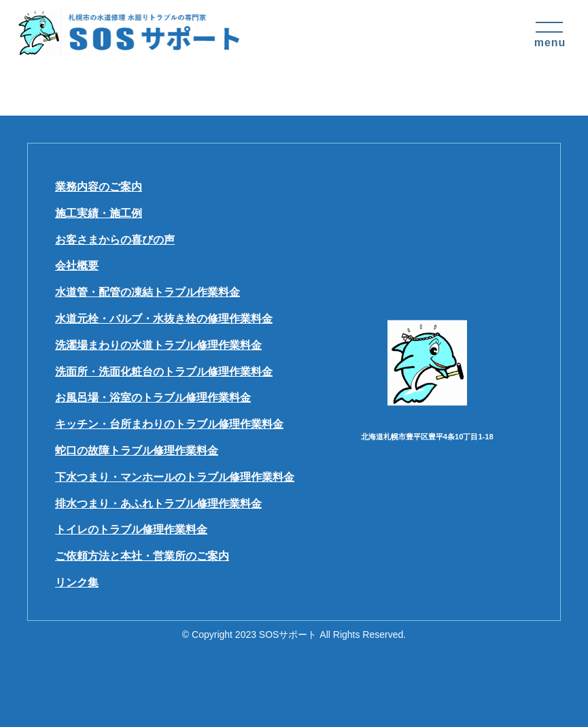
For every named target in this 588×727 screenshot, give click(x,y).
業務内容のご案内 (99, 187)
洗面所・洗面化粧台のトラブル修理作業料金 (164, 372)
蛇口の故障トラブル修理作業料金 (137, 451)
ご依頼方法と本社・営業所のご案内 (142, 556)
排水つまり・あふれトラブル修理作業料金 (158, 504)
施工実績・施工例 (99, 213)
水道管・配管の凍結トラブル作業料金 (148, 292)
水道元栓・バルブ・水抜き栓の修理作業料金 (164, 319)
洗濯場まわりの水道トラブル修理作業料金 (158, 345)
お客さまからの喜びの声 (115, 240)
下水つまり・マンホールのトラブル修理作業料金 (175, 477)
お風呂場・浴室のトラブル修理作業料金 (153, 398)
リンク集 (77, 582)
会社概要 (77, 266)
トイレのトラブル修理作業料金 (131, 529)
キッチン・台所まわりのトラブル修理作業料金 (169, 424)
